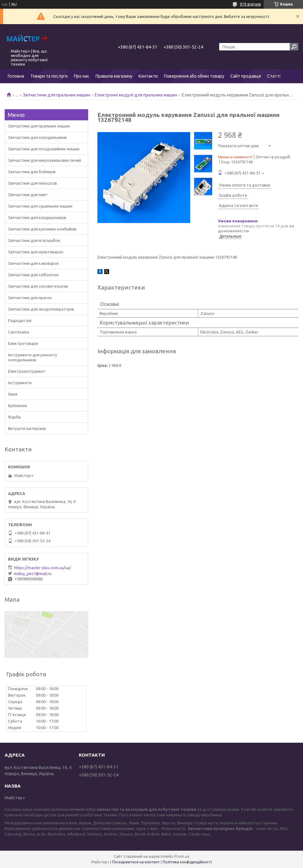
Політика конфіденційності (187, 862)
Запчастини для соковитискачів (38, 286)
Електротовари (23, 343)
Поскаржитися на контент (136, 862)
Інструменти (20, 383)
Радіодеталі (20, 320)
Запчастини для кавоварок (34, 263)
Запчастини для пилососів (32, 183)
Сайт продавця (246, 76)
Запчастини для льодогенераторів (41, 309)
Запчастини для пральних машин (57, 95)
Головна (16, 76)
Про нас (82, 76)
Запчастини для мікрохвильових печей (45, 160)
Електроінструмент (27, 371)
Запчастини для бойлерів (32, 172)
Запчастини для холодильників (37, 137)
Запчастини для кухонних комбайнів (42, 229)
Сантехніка (19, 332)
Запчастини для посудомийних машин (44, 149)
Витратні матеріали (27, 428)
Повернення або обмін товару (194, 76)
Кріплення (17, 406)
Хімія (13, 394)
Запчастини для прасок (30, 298)
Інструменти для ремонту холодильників (32, 357)
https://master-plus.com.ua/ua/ (43, 568)
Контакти (148, 76)
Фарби (14, 417)
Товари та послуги (49, 76)
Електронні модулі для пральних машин (136, 95)
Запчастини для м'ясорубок (34, 240)
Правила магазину (114, 76)
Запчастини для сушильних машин (40, 206)
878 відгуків (250, 4)
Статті (274, 76)
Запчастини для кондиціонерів (37, 217)
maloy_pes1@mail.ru (33, 574)
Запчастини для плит (28, 195)
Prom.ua (182, 856)
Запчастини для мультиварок (36, 252)
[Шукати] (294, 47)
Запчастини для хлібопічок (33, 275)
